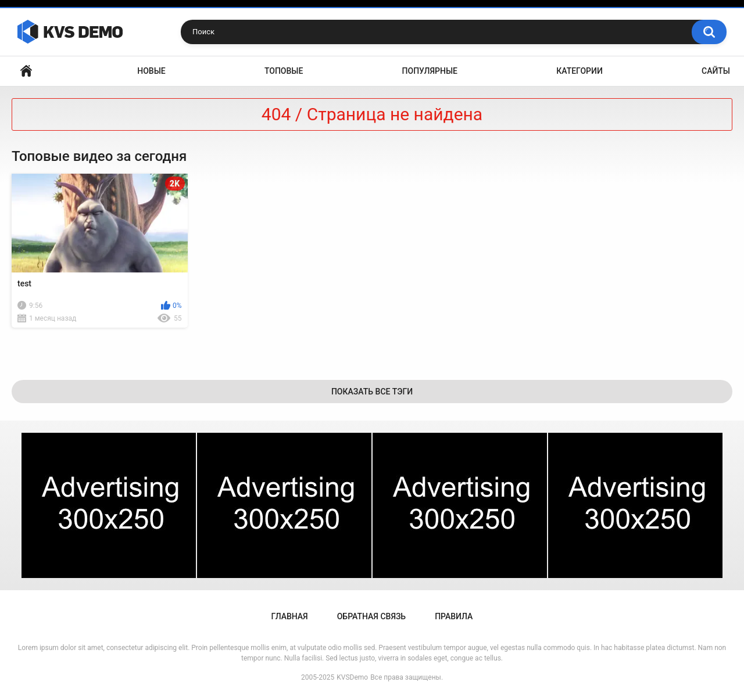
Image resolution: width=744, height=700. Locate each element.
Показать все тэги (372, 392)
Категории (580, 71)
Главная (26, 71)
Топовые (284, 71)
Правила (454, 616)
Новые (151, 71)
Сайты (716, 71)
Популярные (430, 71)
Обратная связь (371, 616)
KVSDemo (352, 677)
